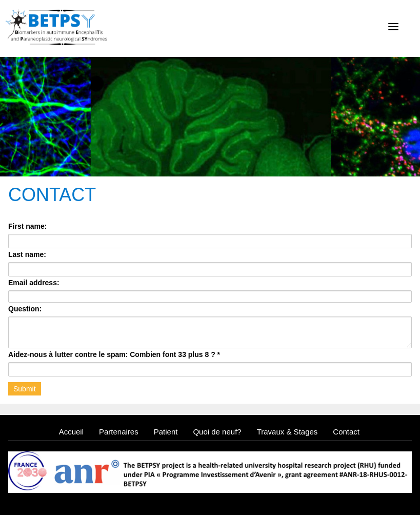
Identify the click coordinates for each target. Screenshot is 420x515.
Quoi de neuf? (217, 432)
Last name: (27, 254)
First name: (27, 226)
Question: (25, 309)
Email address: (34, 283)
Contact (346, 432)
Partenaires (119, 432)
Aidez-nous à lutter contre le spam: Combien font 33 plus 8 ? (114, 354)
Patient (166, 432)
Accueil (71, 432)
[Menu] (393, 27)
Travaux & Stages (287, 432)
